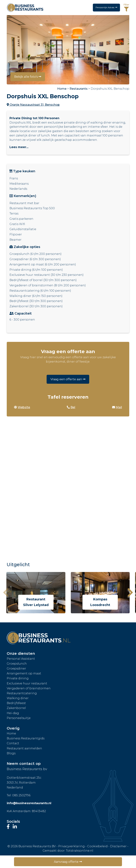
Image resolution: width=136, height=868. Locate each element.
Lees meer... (19, 147)
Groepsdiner (16, 669)
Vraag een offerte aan (66, 379)
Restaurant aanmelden (24, 748)
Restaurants (79, 89)
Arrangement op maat (24, 673)
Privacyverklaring (71, 846)
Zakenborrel (16, 708)
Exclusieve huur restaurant (27, 683)
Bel (71, 407)
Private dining (18, 678)
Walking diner (18, 698)
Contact (13, 743)
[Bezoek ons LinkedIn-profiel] (15, 827)
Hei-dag (13, 713)
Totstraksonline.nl (80, 851)
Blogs (11, 753)
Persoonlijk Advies (104, 7)
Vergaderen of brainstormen (29, 688)
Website (22, 407)
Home (62, 89)
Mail (117, 407)
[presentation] (6, 593)
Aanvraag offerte (66, 862)
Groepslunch (17, 664)
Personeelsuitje (19, 718)
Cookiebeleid (97, 846)
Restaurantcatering (22, 693)
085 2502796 (21, 795)
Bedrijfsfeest (16, 703)
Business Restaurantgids (26, 738)
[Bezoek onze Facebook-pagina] (9, 827)
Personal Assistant (21, 659)
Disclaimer (118, 846)
